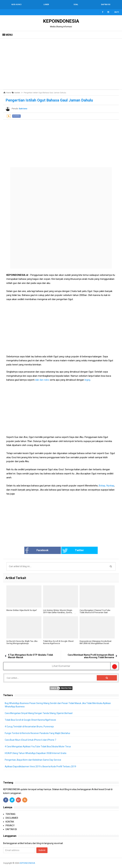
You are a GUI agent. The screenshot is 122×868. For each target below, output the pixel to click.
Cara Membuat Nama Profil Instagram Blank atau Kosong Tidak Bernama (91, 656)
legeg (87, 380)
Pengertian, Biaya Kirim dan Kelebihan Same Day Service (33, 760)
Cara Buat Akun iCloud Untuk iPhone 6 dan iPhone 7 (30, 740)
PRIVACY (10, 825)
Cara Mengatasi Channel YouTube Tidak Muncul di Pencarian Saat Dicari (95, 613)
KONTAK (10, 822)
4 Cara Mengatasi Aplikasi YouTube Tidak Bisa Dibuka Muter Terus (38, 747)
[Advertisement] (61, 64)
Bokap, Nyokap (107, 486)
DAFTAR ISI (11, 829)
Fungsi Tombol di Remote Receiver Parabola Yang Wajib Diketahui (38, 733)
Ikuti (117, 12)
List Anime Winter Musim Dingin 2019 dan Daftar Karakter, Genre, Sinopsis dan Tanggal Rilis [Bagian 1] (59, 613)
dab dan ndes (42, 380)
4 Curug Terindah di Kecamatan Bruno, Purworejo (29, 727)
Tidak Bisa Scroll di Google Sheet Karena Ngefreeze (58, 642)
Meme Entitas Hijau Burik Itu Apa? (22, 610)
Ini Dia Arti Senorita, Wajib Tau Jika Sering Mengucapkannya (22, 642)
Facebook (37, 551)
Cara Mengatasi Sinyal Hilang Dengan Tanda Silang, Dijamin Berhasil (39, 713)
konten (16, 116)
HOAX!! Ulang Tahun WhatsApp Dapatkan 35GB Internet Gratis (36, 753)
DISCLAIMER (12, 818)
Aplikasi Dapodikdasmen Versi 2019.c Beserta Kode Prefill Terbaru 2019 (41, 766)
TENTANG (10, 814)
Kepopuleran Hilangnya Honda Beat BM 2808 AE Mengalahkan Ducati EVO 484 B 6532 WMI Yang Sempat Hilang (95, 645)
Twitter (73, 551)
